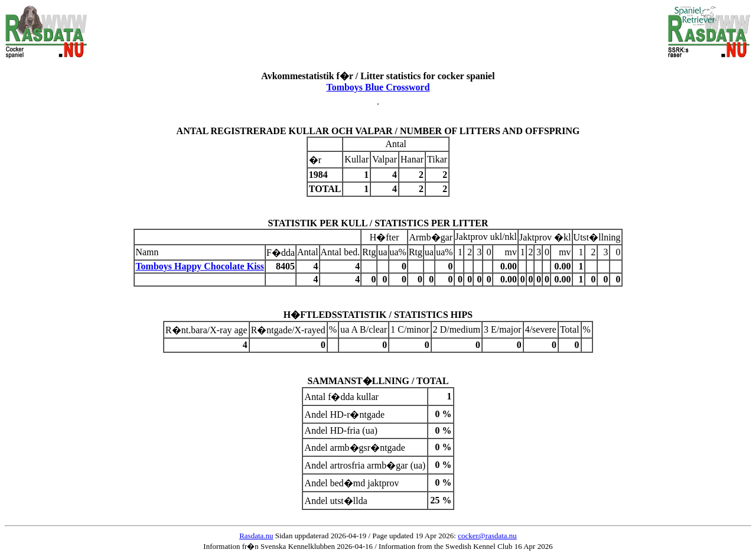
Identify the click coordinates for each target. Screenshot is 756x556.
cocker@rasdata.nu (487, 536)
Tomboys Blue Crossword (378, 87)
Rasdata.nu (256, 536)
